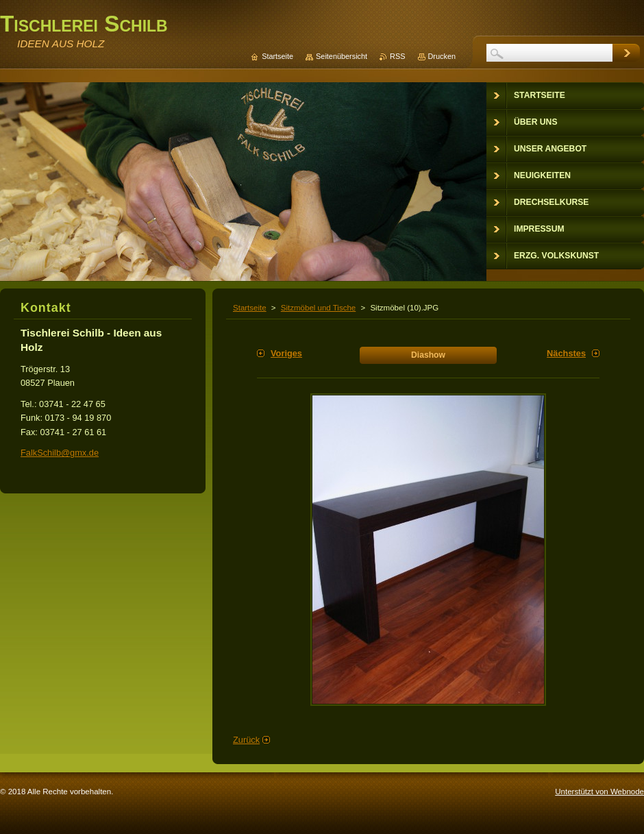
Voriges (286, 353)
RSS (397, 56)
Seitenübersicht (342, 56)
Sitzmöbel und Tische (318, 308)
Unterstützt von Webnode (599, 792)
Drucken (442, 56)
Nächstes (566, 353)
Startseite (250, 308)
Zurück (246, 740)
